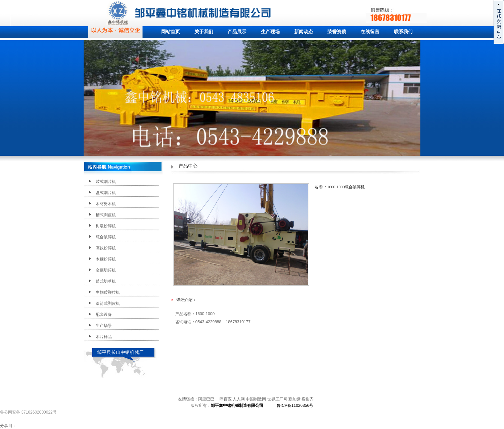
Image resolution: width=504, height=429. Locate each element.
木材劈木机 (106, 204)
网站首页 (171, 32)
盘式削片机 (106, 193)
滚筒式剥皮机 (108, 303)
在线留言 (370, 32)
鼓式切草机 (106, 281)
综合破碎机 (106, 237)
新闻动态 (304, 32)
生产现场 (270, 32)
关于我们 (204, 32)
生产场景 (104, 326)
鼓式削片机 (106, 182)
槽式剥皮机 (106, 215)
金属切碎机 (106, 270)
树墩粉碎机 (106, 226)
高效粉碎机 (106, 248)
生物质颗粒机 (108, 292)
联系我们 (403, 32)
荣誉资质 (337, 32)
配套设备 (104, 315)
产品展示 (237, 32)
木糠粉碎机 (106, 259)
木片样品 (104, 337)
